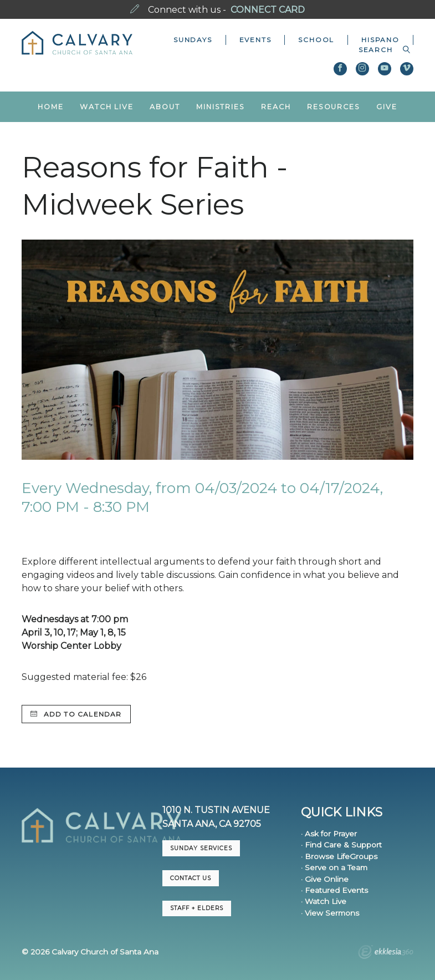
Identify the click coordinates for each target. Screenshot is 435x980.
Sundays (193, 40)
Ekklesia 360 (386, 953)
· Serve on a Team (334, 867)
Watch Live (107, 107)
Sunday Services (201, 848)
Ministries (221, 107)
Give (387, 107)
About (165, 107)
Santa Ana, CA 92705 (212, 824)
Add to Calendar (76, 714)
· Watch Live (324, 901)
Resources (334, 107)
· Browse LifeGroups (339, 856)
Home (51, 107)
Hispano (380, 40)
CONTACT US (191, 878)
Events (255, 40)
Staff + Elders (197, 908)
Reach (276, 107)
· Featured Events (334, 890)
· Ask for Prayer (329, 834)
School (316, 40)
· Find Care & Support (341, 845)
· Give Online (325, 879)
